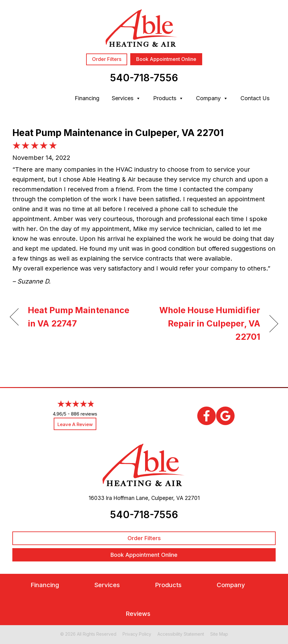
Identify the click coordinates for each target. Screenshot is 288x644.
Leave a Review (75, 424)
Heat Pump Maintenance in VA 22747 (79, 317)
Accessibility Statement (181, 634)
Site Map (219, 634)
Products (168, 98)
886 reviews (84, 414)
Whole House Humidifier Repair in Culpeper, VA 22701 (206, 324)
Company (212, 98)
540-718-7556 (144, 78)
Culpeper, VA (167, 498)
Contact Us (255, 98)
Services (126, 98)
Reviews (138, 614)
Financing (87, 98)
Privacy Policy (137, 634)
